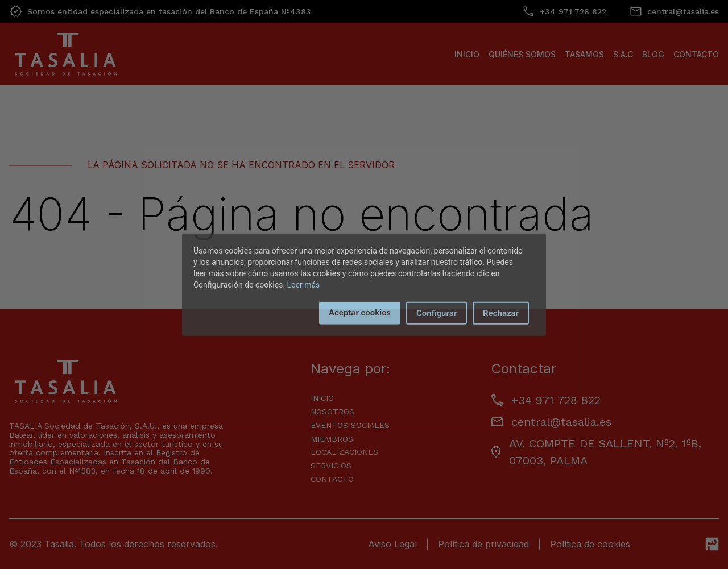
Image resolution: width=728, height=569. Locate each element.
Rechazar (501, 313)
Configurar (437, 313)
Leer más (304, 284)
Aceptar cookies (360, 312)
